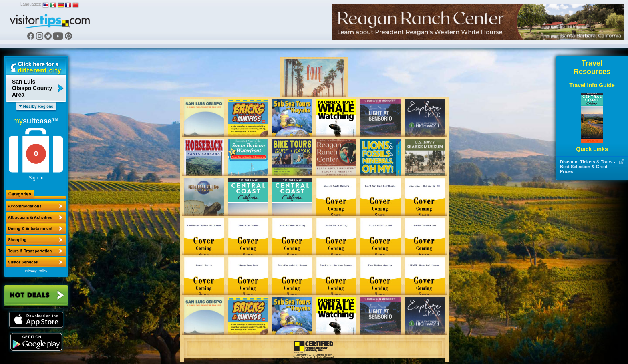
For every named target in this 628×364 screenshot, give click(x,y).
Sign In (36, 178)
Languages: (31, 4)
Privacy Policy (36, 271)
